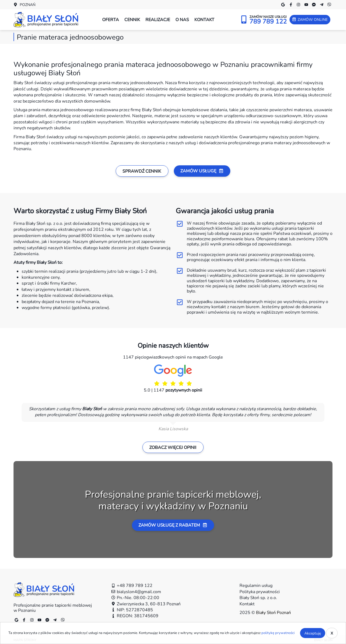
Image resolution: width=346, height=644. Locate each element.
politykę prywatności (278, 633)
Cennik (132, 19)
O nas (182, 19)
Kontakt (204, 19)
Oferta (111, 19)
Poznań (28, 5)
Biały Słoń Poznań (273, 612)
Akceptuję (313, 633)
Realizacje (158, 19)
